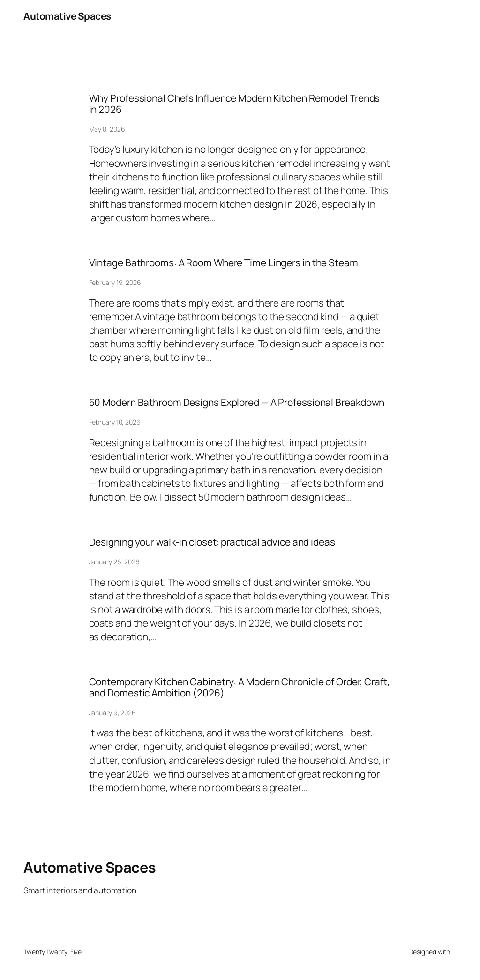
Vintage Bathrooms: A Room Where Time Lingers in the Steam (224, 263)
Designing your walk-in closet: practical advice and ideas (212, 542)
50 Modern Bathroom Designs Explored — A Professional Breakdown (237, 402)
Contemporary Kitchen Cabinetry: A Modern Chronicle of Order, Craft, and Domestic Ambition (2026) (240, 687)
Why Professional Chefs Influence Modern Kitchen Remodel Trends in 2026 (235, 104)
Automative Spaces (67, 16)
